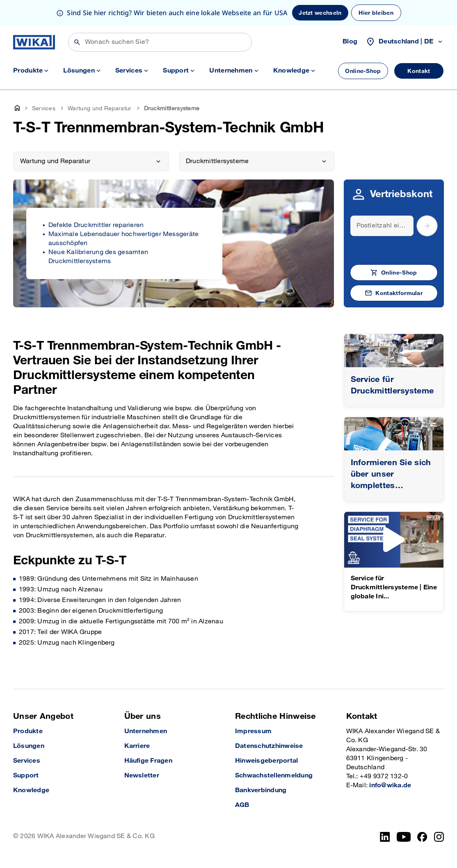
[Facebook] (422, 837)
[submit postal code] (427, 226)
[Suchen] (160, 42)
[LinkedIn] (385, 837)
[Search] (382, 226)
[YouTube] (404, 837)
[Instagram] (439, 837)
